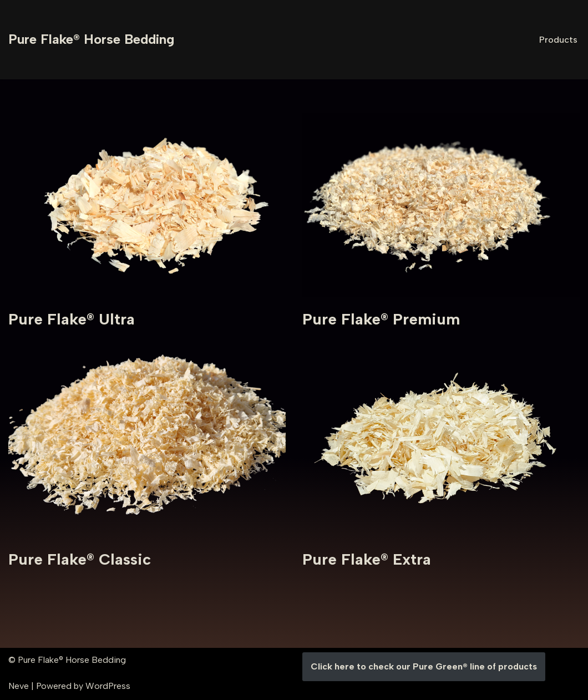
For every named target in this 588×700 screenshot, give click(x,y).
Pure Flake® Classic (80, 559)
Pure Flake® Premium (381, 319)
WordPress (108, 686)
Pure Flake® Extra (367, 559)
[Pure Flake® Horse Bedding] (91, 40)
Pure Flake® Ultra (72, 319)
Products (558, 40)
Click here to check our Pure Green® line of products (424, 666)
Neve (19, 686)
